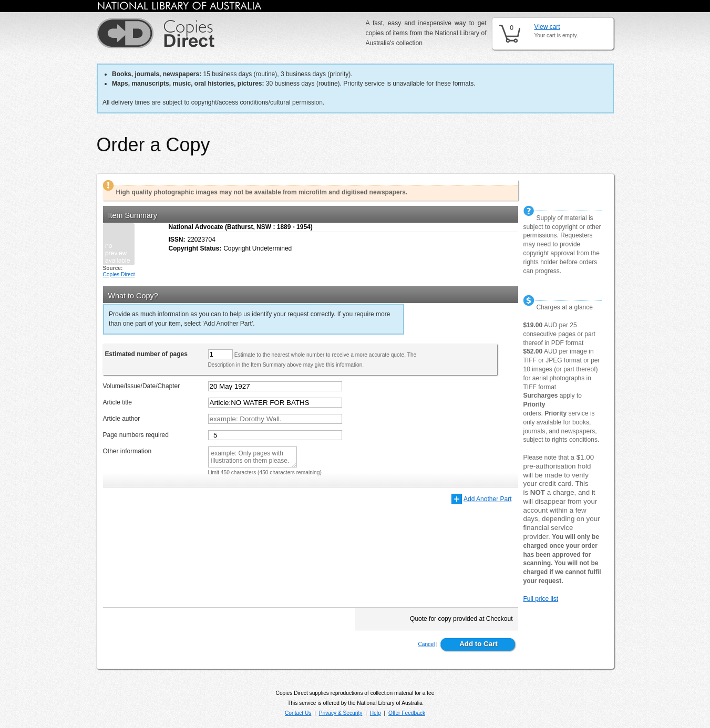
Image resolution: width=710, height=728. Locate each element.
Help (375, 713)
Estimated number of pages (146, 354)
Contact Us (298, 713)
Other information (127, 451)
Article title (117, 402)
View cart (547, 27)
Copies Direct (119, 274)
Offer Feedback (407, 713)
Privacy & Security (341, 713)
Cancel (426, 644)
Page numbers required (136, 435)
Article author (122, 419)
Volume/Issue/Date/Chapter (142, 386)
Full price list (541, 599)
